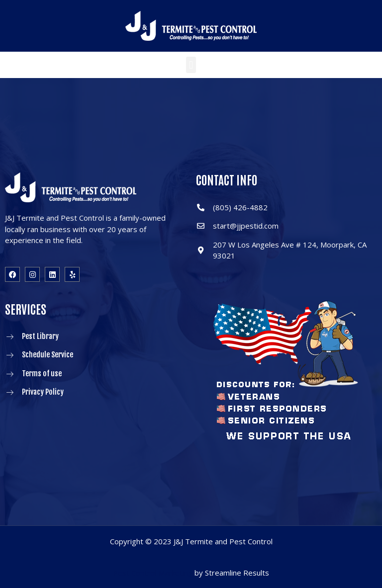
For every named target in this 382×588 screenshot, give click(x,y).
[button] (191, 65)
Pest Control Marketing (153, 573)
